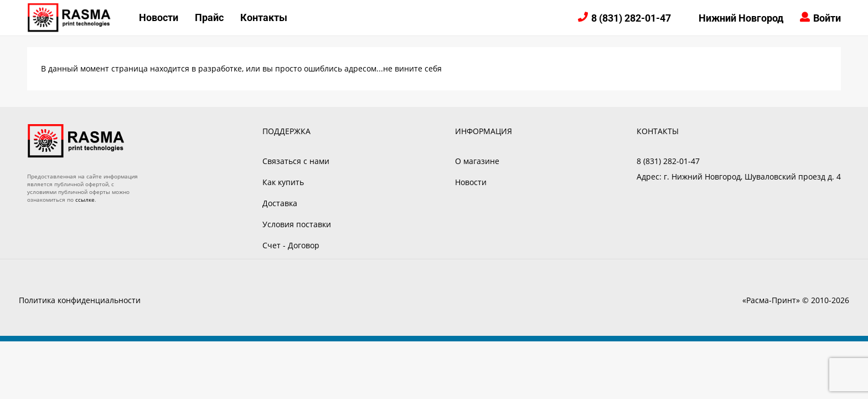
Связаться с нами (296, 161)
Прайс (209, 17)
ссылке (85, 199)
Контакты (264, 17)
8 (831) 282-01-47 (631, 18)
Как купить (283, 182)
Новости (159, 17)
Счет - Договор (291, 245)
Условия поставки (297, 224)
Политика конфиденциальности (80, 300)
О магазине (477, 161)
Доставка (280, 203)
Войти (827, 18)
